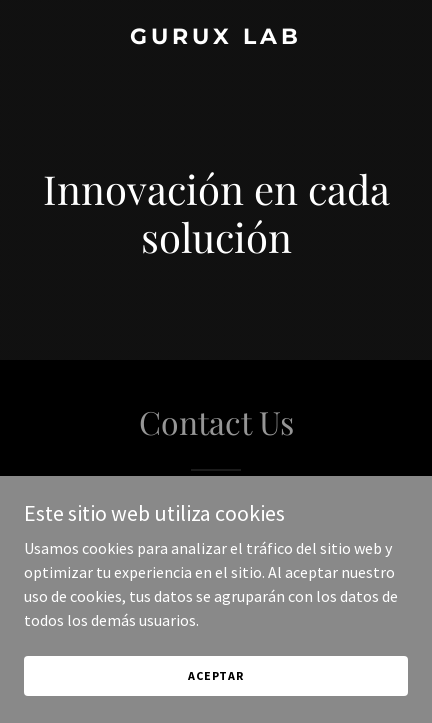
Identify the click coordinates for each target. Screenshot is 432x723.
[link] (216, 38)
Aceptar (216, 702)
